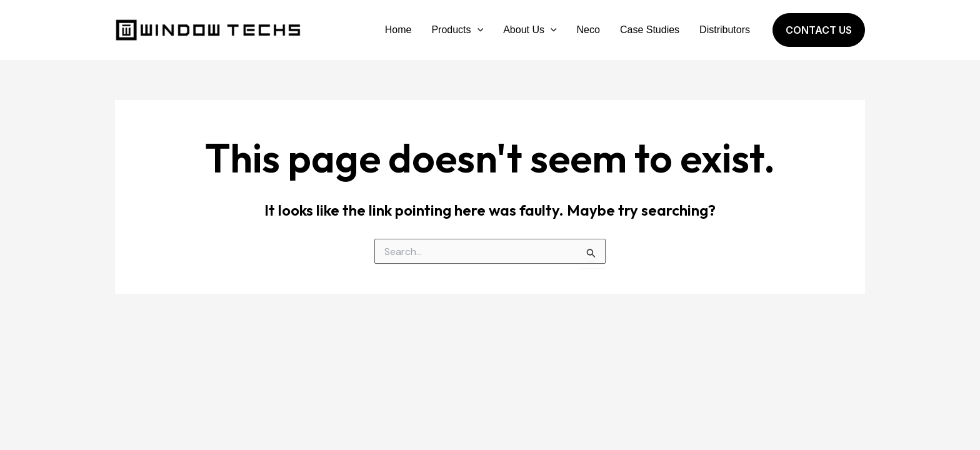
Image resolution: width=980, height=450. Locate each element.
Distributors (725, 30)
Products (457, 30)
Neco (588, 30)
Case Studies (650, 30)
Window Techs (315, 30)
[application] (477, 30)
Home (398, 30)
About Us (530, 30)
